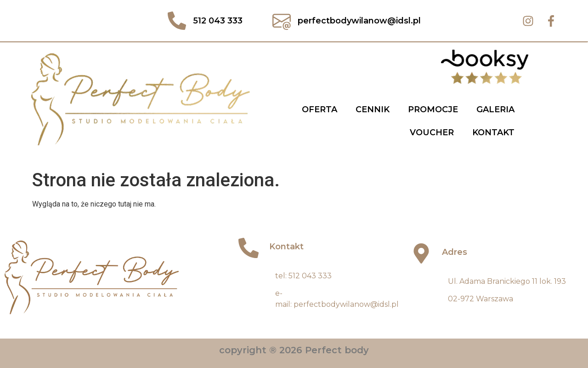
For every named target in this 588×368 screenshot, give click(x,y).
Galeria (495, 109)
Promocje (433, 109)
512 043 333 (310, 276)
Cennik (373, 109)
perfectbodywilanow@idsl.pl (346, 304)
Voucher (432, 132)
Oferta (319, 109)
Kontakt (493, 132)
